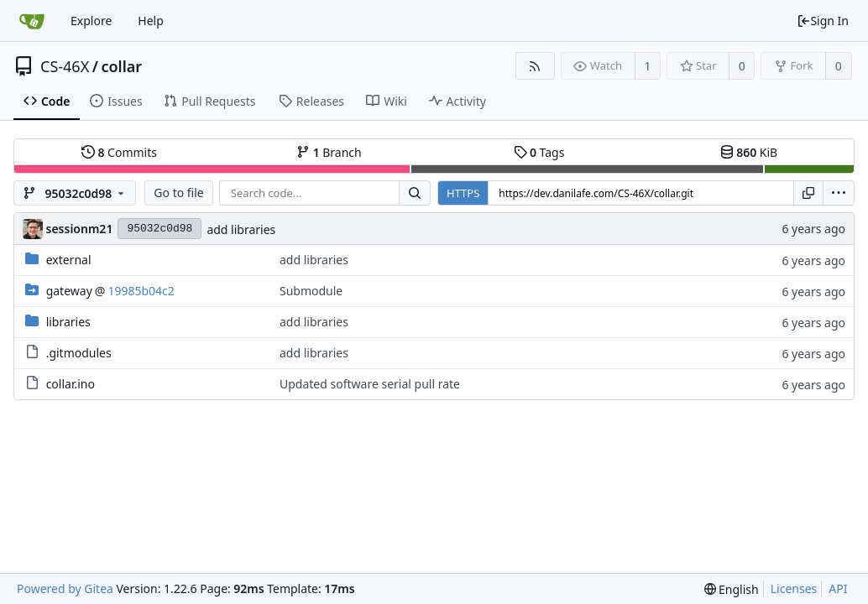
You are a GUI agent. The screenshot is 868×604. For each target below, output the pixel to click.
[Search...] (415, 193)
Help (151, 21)
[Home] (32, 21)
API (838, 588)
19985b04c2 (141, 291)
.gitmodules (79, 353)
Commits (119, 152)
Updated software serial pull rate (370, 384)
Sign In (823, 21)
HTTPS (463, 193)
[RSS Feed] (535, 66)
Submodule (311, 291)
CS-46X (65, 66)
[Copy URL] (808, 193)
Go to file (178, 193)
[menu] (839, 193)
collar (121, 66)
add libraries (241, 229)
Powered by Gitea (65, 588)
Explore (91, 21)
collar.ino (71, 384)
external (69, 260)
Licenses (794, 588)
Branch (329, 152)
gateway (69, 291)
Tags (539, 152)
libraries (68, 322)
